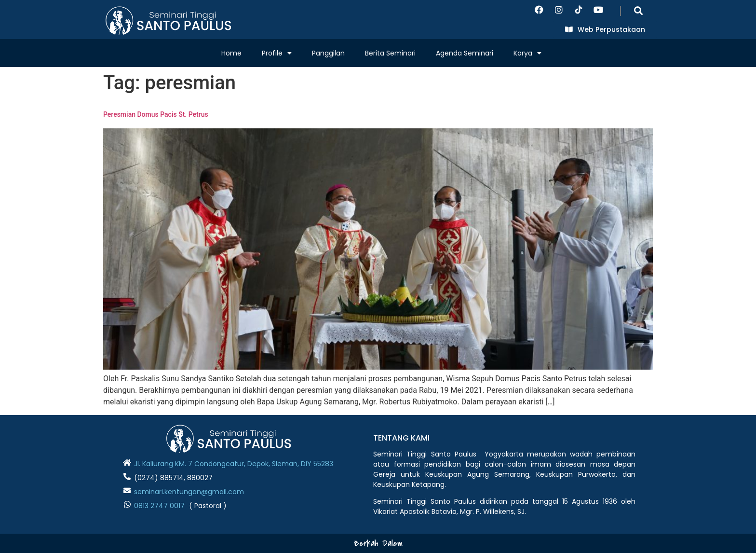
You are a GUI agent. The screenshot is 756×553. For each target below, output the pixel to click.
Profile (277, 53)
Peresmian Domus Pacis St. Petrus (156, 114)
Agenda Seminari (465, 53)
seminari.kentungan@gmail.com (189, 492)
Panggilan (328, 53)
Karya (527, 53)
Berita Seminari (390, 53)
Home (231, 53)
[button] (639, 10)
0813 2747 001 (157, 506)
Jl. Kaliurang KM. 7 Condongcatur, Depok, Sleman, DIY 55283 (234, 464)
